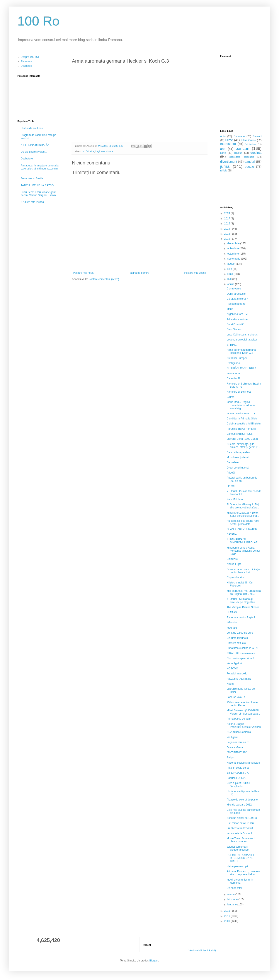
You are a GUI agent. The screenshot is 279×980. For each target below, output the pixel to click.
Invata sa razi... (236, 373)
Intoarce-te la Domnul (239, 833)
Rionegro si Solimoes (239, 392)
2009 (228, 921)
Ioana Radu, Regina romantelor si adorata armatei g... (241, 405)
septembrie (234, 259)
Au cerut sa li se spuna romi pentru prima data (243, 522)
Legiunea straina (104, 151)
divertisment (229, 162)
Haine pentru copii (237, 866)
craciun (238, 153)
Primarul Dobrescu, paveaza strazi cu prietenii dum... (243, 873)
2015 (228, 224)
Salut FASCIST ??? (238, 773)
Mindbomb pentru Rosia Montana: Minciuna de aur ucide (243, 551)
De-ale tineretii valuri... (34, 152)
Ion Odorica (88, 151)
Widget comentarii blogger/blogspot (238, 848)
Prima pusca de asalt (239, 719)
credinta (256, 153)
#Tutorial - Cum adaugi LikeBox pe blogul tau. (241, 600)
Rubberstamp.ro (236, 304)
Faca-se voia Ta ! (237, 697)
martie (231, 894)
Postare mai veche (195, 273)
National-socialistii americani (243, 763)
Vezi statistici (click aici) (202, 950)
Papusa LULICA (236, 778)
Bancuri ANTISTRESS (240, 434)
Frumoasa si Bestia (32, 178)
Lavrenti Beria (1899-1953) (242, 439)
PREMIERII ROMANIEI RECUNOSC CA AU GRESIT (240, 858)
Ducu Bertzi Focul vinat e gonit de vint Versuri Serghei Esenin (38, 194)
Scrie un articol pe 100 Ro (242, 818)
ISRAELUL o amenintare (241, 653)
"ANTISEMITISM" (237, 753)
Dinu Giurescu (235, 329)
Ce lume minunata (237, 638)
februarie (233, 899)
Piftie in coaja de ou (238, 768)
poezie (249, 167)
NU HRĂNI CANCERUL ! (241, 368)
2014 (228, 229)
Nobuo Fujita (234, 564)
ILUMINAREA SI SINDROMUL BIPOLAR (242, 541)
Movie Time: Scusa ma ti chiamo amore (241, 840)
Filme (229, 140)
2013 (228, 234)
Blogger (154, 961)
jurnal (225, 166)
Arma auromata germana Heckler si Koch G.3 (241, 351)
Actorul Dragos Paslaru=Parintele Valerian (244, 725)
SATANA (232, 534)
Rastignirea (233, 363)
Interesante (228, 144)
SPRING (232, 345)
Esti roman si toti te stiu (240, 823)
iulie (230, 269)
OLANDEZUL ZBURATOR (242, 529)
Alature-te (26, 61)
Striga (230, 758)
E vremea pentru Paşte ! (241, 617)
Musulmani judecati (238, 457)
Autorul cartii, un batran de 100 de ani (242, 479)
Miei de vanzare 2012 (239, 805)
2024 (228, 213)
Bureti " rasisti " (236, 324)
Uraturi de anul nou (32, 128)
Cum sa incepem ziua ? (240, 658)
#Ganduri (232, 623)
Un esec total (234, 888)
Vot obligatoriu (235, 663)
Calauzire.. (233, 559)
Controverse (234, 289)
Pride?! (231, 473)
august (232, 264)
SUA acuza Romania (239, 732)
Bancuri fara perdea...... (240, 452)
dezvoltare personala (242, 157)
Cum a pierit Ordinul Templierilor (238, 785)
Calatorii (257, 136)
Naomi (231, 684)
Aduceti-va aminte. (237, 319)
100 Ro (38, 21)
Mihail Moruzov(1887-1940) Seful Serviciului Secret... (243, 514)
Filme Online (248, 140)
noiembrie (233, 248)
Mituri (230, 309)
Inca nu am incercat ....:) (241, 413)
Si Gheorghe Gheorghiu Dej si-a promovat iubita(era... (243, 506)
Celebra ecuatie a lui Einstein (244, 424)
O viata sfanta (235, 747)
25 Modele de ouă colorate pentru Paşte (242, 704)
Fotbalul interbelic (237, 674)
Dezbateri (26, 66)
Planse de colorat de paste (242, 800)
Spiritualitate (251, 144)
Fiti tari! (231, 486)
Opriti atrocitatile (236, 294)
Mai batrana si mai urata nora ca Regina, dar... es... (244, 592)
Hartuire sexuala (236, 643)
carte (223, 153)
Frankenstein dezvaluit (240, 828)
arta (223, 149)
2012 (228, 239)
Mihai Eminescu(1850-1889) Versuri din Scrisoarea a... (243, 712)
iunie (231, 274)
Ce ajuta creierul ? (237, 299)
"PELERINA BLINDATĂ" (35, 145)
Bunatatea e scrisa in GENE (243, 648)
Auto (223, 136)
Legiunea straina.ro (238, 742)
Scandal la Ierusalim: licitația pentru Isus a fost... (243, 571)
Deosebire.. (233, 462)
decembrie (234, 243)
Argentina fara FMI (237, 314)
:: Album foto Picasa (32, 202)
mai (230, 279)
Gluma (231, 397)
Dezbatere (27, 159)
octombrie (233, 254)
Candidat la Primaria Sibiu (242, 419)
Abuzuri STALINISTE (239, 679)
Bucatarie (239, 136)
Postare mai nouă (83, 273)
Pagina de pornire (139, 273)
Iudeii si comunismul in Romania (240, 881)
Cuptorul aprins (236, 577)
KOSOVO (232, 669)
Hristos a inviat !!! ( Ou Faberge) (240, 584)
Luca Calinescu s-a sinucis (242, 335)
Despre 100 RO (30, 57)
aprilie (231, 284)
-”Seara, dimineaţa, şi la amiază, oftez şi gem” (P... (243, 446)
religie (224, 171)
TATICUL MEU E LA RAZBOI (37, 185)
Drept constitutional (238, 468)
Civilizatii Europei (237, 358)
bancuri (242, 148)
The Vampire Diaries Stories (243, 607)
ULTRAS (232, 612)
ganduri (250, 162)
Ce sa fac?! (233, 378)
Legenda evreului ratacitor (242, 340)
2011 (228, 911)
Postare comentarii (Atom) (104, 279)
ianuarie (232, 905)
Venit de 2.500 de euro (240, 633)
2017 (228, 219)
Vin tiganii (232, 737)
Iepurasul (232, 628)
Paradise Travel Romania (241, 429)
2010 (228, 916)
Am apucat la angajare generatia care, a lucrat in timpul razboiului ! (40, 169)
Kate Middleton (235, 499)
